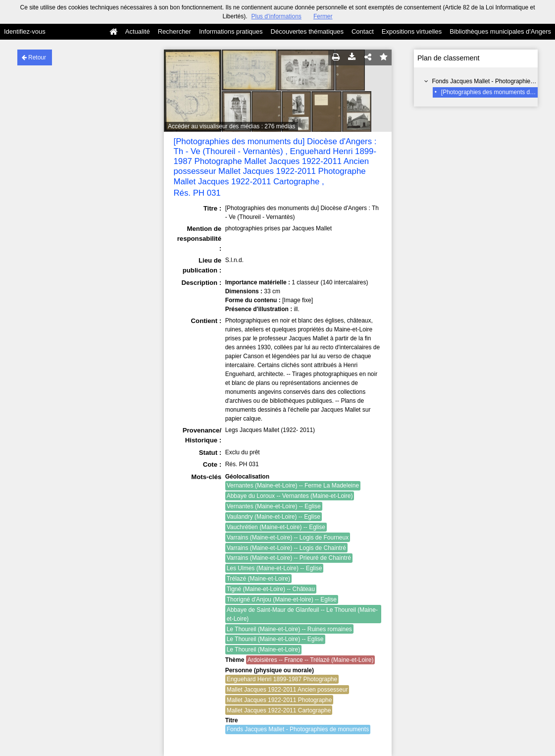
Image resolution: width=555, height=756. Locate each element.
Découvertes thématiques (307, 31)
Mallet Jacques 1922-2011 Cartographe (279, 710)
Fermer (323, 16)
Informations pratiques (231, 31)
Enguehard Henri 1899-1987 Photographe (282, 679)
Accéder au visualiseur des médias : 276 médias (231, 126)
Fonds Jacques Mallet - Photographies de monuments (298, 729)
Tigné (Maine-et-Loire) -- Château (271, 589)
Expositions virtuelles (412, 31)
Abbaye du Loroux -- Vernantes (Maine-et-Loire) (290, 496)
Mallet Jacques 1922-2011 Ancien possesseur (287, 690)
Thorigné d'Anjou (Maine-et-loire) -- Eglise (282, 599)
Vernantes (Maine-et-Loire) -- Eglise (274, 506)
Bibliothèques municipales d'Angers (500, 31)
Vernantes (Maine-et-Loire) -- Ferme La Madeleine (293, 486)
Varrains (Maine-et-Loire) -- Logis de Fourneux (288, 538)
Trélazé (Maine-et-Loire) (258, 579)
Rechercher (175, 31)
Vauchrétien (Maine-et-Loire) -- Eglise (276, 527)
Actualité (138, 31)
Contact (363, 31)
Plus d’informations (276, 16)
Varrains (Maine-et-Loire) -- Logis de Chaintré (286, 548)
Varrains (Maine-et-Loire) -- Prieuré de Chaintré (289, 558)
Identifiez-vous (25, 31)
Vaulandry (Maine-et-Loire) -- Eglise (274, 517)
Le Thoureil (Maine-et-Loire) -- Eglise (275, 639)
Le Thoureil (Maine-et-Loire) (264, 649)
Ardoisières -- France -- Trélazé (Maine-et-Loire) (311, 660)
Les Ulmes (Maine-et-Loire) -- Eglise (275, 568)
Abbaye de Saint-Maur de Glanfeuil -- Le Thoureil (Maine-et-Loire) (302, 614)
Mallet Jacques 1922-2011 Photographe (279, 700)
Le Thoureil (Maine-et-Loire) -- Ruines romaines (289, 629)
